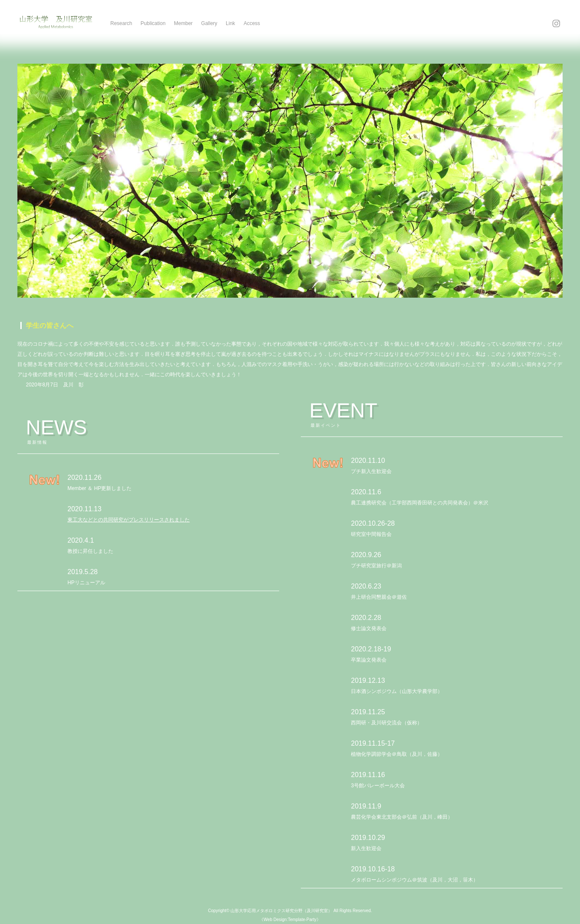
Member (183, 23)
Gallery (209, 23)
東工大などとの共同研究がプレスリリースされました (129, 520)
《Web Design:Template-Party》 (290, 920)
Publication (153, 23)
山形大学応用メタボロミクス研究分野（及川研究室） (281, 911)
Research (121, 23)
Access (252, 23)
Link (230, 23)
